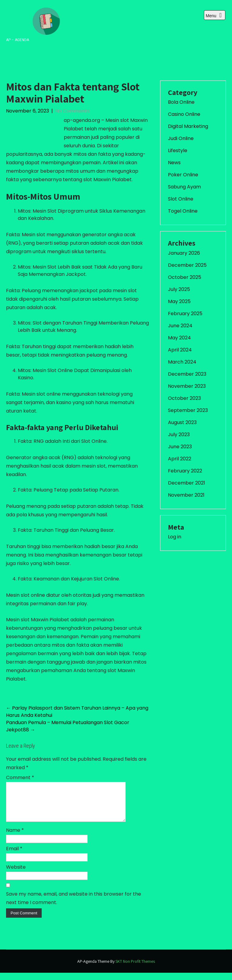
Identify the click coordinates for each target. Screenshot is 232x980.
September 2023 (188, 410)
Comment (20, 777)
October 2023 (184, 398)
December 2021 (187, 483)
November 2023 (187, 386)
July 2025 (179, 289)
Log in (175, 537)
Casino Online (184, 114)
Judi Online (181, 138)
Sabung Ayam (184, 187)
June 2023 (180, 447)
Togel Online (183, 211)
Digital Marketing (188, 126)
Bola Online (181, 102)
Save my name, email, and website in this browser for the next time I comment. (74, 905)
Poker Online (183, 175)
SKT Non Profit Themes (135, 969)
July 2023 (179, 434)
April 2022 (180, 459)
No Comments (72, 111)
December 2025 (187, 265)
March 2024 (182, 362)
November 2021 (186, 495)
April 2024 (180, 350)
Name (15, 837)
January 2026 (184, 253)
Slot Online (181, 199)
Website (16, 874)
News (174, 163)
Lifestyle (178, 150)
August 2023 (182, 422)
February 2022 (185, 471)
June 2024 (180, 326)
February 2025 (185, 314)
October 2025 (185, 277)
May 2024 (179, 338)
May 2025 (179, 301)
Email (14, 856)
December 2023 (187, 374)
